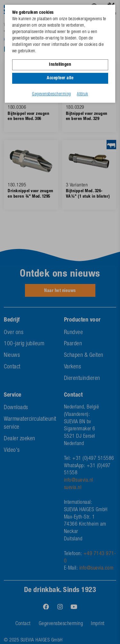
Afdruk (82, 94)
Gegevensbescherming (52, 94)
